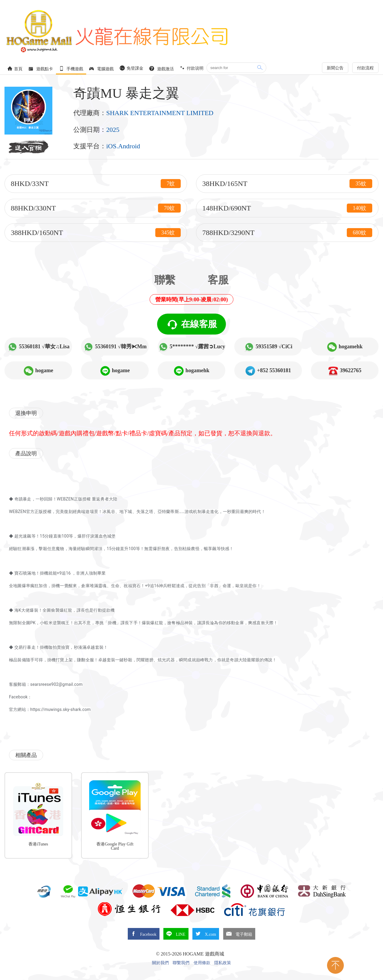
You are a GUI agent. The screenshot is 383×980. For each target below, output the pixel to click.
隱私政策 (223, 963)
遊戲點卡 (41, 69)
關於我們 (160, 963)
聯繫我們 (181, 963)
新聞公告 (335, 68)
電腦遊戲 (101, 69)
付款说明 (192, 68)
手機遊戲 (71, 69)
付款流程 (365, 68)
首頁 (15, 69)
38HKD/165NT (287, 184)
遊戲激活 (162, 69)
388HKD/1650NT (96, 233)
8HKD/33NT (96, 184)
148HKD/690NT (287, 208)
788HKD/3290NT (287, 233)
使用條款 (202, 963)
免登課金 (132, 68)
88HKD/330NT (96, 208)
